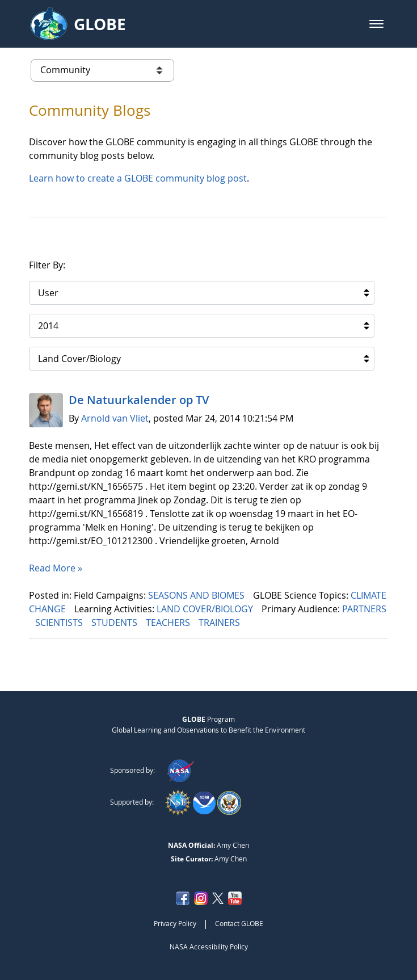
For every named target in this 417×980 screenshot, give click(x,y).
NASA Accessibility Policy (209, 947)
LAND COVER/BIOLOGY (206, 609)
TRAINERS (220, 623)
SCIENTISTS (60, 623)
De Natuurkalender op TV (139, 400)
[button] (376, 24)
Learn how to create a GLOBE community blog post (138, 178)
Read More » (56, 568)
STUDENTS (115, 623)
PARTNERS (364, 609)
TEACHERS (169, 623)
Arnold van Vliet (115, 418)
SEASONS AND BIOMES (197, 595)
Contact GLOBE (239, 923)
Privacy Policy (175, 923)
